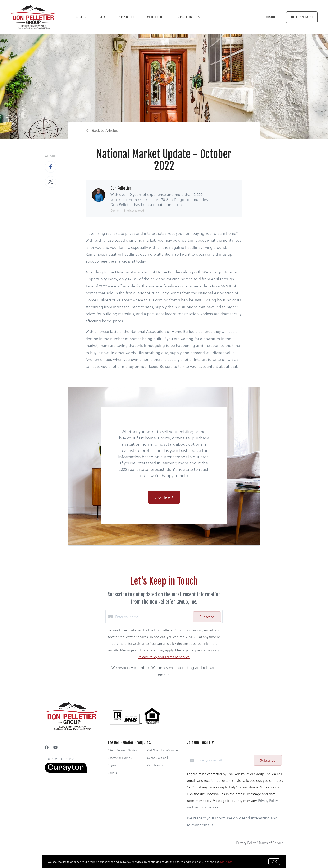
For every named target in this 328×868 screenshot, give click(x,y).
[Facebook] (47, 747)
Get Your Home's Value (163, 750)
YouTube (156, 17)
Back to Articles (105, 130)
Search (126, 17)
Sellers (112, 773)
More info (226, 862)
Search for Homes (120, 758)
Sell (81, 17)
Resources (189, 17)
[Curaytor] (66, 771)
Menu (268, 17)
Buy (102, 17)
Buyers (112, 765)
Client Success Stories (122, 750)
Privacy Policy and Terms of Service (164, 657)
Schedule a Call (158, 758)
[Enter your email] (153, 617)
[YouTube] (55, 747)
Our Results (155, 765)
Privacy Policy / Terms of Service (260, 843)
